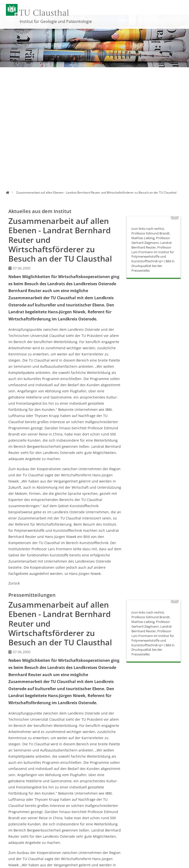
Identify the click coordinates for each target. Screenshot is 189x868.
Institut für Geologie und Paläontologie (56, 21)
